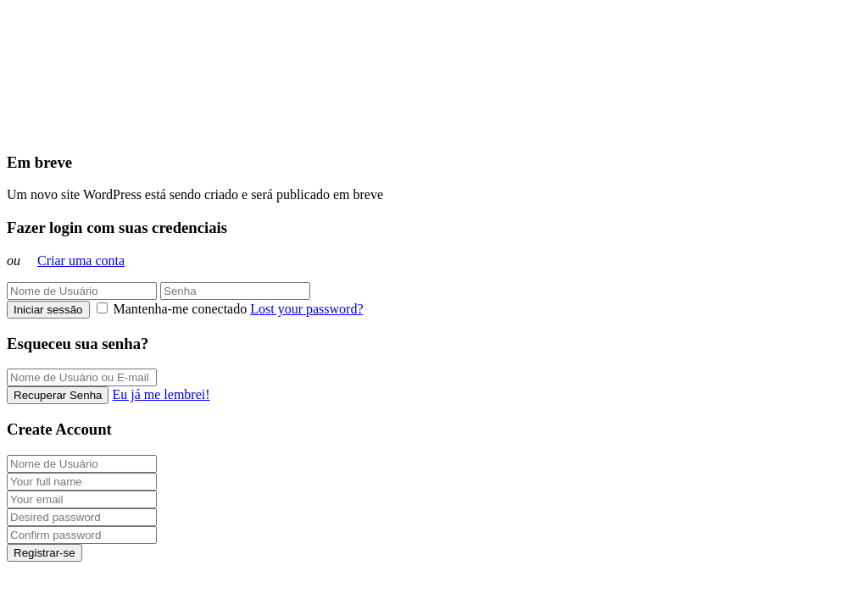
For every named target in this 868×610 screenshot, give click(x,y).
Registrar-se (45, 553)
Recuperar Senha (58, 395)
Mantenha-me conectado (174, 309)
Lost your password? (306, 309)
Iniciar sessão (48, 310)
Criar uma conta (81, 261)
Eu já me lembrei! (161, 394)
